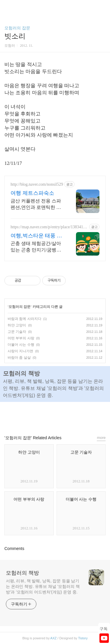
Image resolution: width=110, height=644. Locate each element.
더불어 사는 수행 (21, 345)
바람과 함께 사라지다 (24, 319)
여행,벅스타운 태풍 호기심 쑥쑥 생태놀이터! (37, 236)
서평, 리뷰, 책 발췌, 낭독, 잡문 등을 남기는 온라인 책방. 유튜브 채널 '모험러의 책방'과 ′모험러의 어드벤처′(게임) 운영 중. (43, 586)
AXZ (54, 638)
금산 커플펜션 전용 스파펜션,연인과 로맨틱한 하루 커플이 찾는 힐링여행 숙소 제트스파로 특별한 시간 (36, 204)
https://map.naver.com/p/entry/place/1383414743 (49, 227)
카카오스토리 (55, 416)
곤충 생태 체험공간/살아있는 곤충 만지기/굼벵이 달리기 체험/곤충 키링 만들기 (36, 247)
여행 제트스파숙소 (32, 193)
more (101, 438)
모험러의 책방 (22, 573)
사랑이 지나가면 (20, 351)
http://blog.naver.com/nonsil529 (37, 184)
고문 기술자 (17, 332)
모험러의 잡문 (17, 28)
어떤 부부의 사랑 (21, 338)
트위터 (68, 416)
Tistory (83, 638)
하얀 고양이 (17, 325)
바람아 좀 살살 (19, 358)
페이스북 (42, 416)
